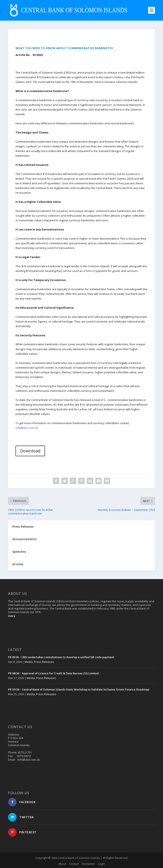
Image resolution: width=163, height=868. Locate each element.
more (12, 616)
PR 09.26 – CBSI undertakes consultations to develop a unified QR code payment (61, 657)
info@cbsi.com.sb (27, 428)
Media (29, 662)
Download (30, 451)
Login (101, 864)
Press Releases (44, 662)
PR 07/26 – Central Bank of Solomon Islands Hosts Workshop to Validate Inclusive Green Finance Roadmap (79, 689)
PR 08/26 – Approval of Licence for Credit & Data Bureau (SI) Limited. (54, 673)
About (62, 864)
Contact (74, 864)
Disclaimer (88, 864)
